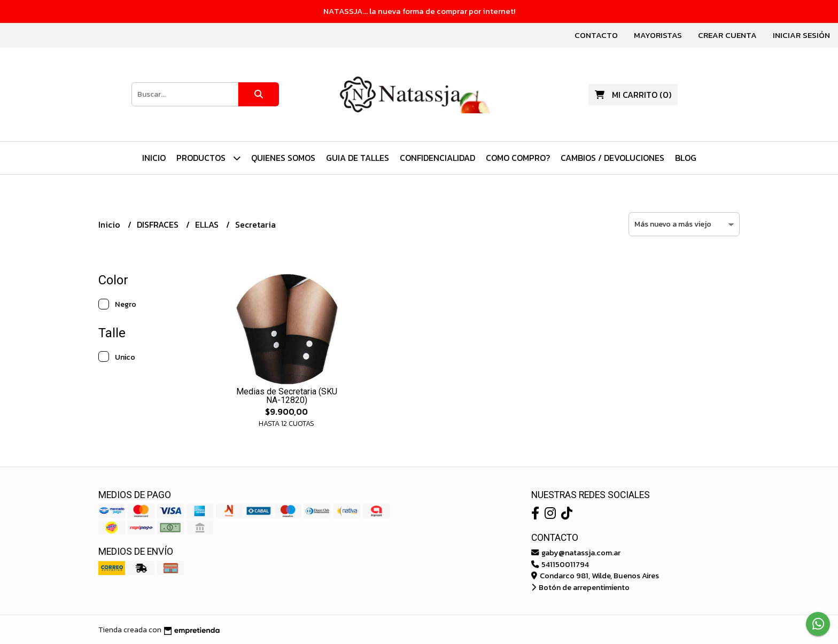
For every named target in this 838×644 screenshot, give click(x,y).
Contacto (596, 35)
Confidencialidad (437, 158)
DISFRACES (159, 224)
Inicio (154, 158)
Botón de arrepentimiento (580, 587)
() (633, 95)
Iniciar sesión (801, 35)
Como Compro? (518, 158)
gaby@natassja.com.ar (576, 553)
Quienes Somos (283, 158)
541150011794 (560, 564)
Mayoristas (658, 35)
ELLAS (208, 224)
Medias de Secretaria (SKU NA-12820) (287, 396)
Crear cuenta (727, 35)
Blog (686, 158)
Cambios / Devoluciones (612, 158)
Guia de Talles (358, 158)
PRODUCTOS (208, 158)
